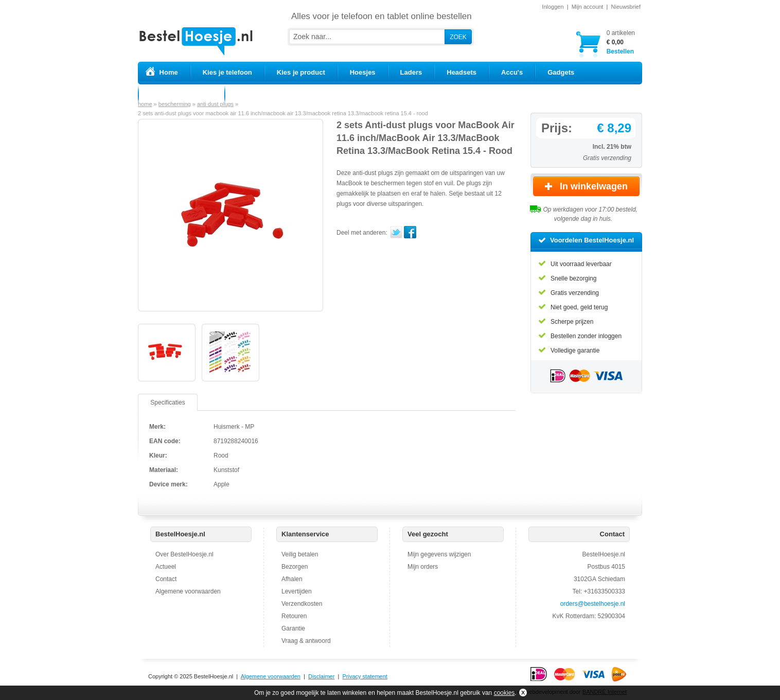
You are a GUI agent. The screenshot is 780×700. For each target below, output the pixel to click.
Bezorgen (295, 567)
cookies (504, 693)
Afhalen (292, 579)
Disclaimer (321, 676)
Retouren (294, 616)
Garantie (293, 628)
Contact (166, 579)
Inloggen (553, 7)
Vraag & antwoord (306, 641)
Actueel (166, 567)
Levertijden (297, 591)
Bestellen (621, 42)
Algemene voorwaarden (188, 591)
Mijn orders (423, 567)
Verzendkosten (302, 604)
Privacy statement (365, 676)
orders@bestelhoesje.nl (593, 604)
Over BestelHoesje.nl (184, 554)
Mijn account (588, 7)
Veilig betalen (300, 554)
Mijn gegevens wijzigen (439, 554)
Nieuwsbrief (626, 7)
